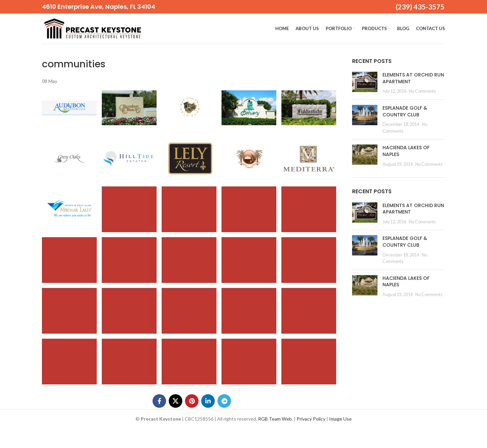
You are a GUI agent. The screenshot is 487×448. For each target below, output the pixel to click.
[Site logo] (93, 28)
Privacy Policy (311, 419)
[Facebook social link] (159, 401)
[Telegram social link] (224, 401)
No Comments (422, 92)
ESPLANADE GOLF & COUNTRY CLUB (405, 111)
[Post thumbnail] (365, 83)
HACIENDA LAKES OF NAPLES (406, 151)
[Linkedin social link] (208, 401)
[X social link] (176, 401)
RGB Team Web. (275, 419)
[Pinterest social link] (192, 401)
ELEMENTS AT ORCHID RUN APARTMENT (413, 78)
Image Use (340, 419)
